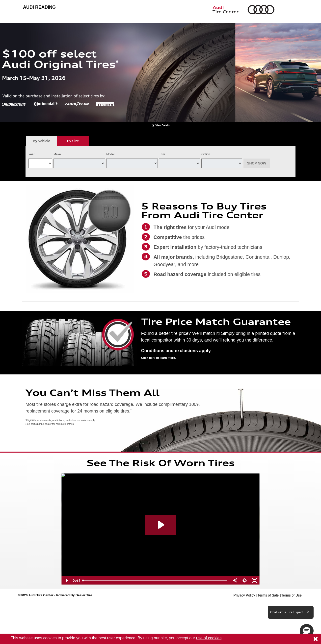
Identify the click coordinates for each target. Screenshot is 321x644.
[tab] (41, 141)
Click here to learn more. (159, 358)
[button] (307, 631)
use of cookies (209, 638)
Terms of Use (292, 595)
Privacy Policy (244, 595)
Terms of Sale (268, 595)
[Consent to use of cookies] (316, 639)
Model (110, 154)
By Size (73, 141)
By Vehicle (41, 142)
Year (31, 154)
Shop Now (257, 163)
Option (206, 154)
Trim (162, 154)
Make (57, 154)
